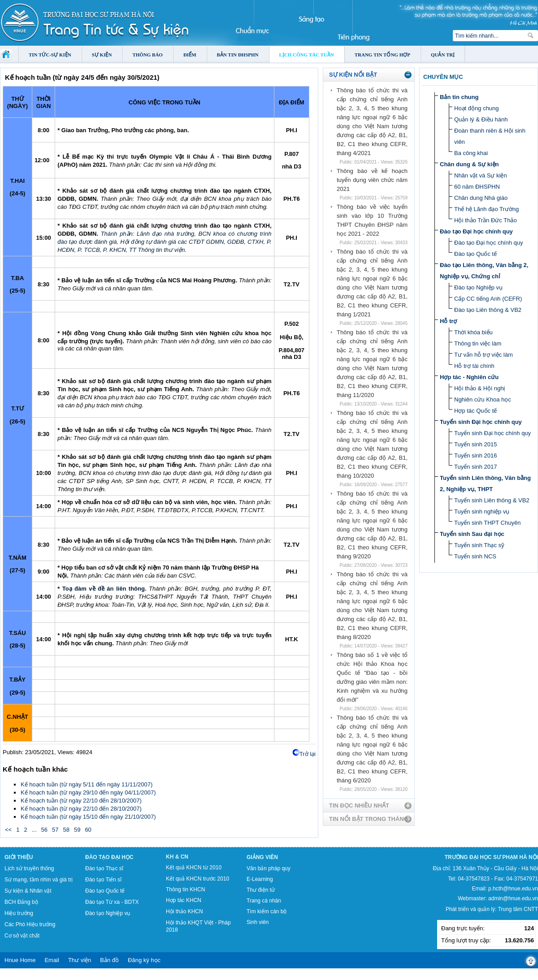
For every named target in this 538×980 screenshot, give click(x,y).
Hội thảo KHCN (184, 911)
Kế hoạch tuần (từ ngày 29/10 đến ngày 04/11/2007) (88, 792)
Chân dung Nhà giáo (481, 198)
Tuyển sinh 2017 (475, 467)
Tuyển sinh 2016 (475, 455)
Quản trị (443, 55)
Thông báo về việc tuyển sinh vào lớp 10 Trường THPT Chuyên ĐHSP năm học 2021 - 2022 (372, 220)
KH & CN (177, 857)
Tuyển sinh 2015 (475, 444)
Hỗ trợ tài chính (474, 366)
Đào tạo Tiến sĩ (103, 880)
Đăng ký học (144, 960)
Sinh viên (258, 922)
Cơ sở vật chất (22, 936)
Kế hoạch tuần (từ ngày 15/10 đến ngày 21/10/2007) (88, 817)
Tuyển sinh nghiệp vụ (482, 512)
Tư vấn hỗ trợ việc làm (484, 355)
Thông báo (148, 55)
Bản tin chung (459, 97)
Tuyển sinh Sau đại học (472, 534)
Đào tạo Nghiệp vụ (478, 287)
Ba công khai (471, 153)
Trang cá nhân (264, 901)
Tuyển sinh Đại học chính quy (481, 422)
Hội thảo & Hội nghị (479, 388)
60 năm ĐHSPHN (477, 187)
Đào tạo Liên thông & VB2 (488, 310)
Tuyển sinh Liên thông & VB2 (492, 500)
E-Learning (260, 879)
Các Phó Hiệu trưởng (30, 924)
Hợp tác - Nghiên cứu (469, 377)
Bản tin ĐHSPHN (238, 55)
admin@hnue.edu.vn (513, 898)
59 (77, 830)
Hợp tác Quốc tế (475, 411)
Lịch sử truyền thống (29, 868)
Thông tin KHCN (185, 889)
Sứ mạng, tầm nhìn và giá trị (39, 880)
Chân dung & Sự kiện (469, 164)
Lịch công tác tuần (307, 55)
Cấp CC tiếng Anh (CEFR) (488, 299)
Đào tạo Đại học (109, 857)
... (34, 830)
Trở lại (308, 754)
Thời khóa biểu (473, 332)
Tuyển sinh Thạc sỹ (479, 545)
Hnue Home (20, 960)
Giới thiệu (19, 857)
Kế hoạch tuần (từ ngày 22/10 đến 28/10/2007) (81, 801)
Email (52, 960)
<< (8, 830)
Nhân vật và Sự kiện (481, 175)
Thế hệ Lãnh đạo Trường (486, 209)
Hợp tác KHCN (184, 900)
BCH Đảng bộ (21, 902)
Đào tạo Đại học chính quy (476, 231)
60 (88, 830)
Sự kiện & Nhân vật (28, 891)
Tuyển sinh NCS (475, 556)
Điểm (190, 55)
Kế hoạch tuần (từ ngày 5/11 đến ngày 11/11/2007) (87, 784)
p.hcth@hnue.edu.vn (513, 889)
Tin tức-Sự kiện (50, 55)
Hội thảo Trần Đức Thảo (486, 220)
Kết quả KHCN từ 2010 (194, 868)
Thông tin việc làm (478, 343)
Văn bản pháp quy (269, 868)
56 (44, 830)
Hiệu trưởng (19, 913)
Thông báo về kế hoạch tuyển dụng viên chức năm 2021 (372, 180)
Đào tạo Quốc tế (475, 254)
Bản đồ (109, 960)
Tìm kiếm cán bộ (267, 911)
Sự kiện (102, 55)
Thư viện (80, 960)
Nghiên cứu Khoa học (483, 399)
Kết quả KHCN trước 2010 (197, 879)
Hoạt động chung (477, 108)
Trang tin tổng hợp (382, 55)
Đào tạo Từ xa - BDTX (112, 902)
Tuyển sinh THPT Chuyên (487, 523)
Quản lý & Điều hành (481, 119)
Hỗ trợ (448, 321)
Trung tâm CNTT (518, 909)
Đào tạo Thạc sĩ (104, 868)
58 (66, 830)
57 (55, 830)
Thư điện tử (261, 890)
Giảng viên (262, 857)
